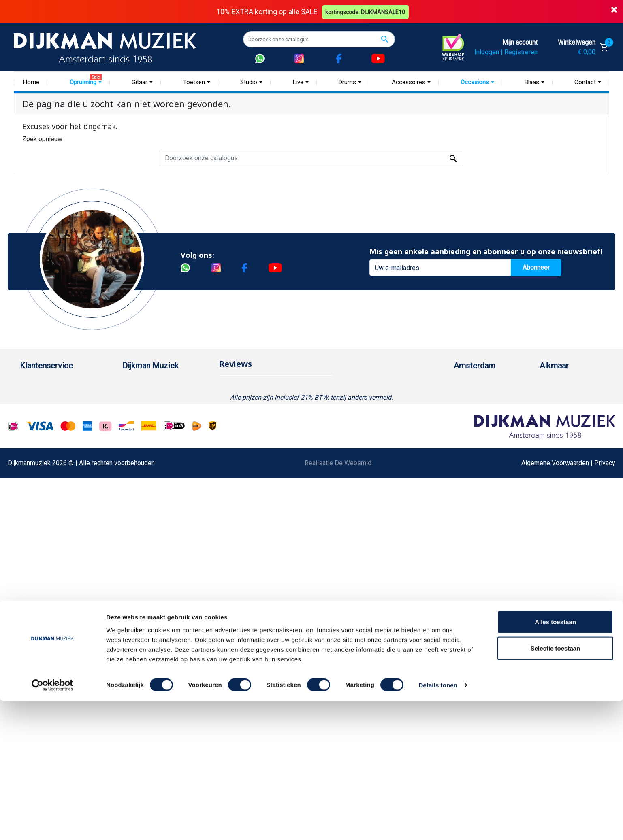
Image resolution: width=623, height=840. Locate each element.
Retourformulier (42, 527)
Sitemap (134, 424)
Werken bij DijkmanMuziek (160, 411)
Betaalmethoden (43, 398)
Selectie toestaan (556, 787)
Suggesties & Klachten (52, 501)
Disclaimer (35, 475)
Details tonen (438, 824)
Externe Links (39, 592)
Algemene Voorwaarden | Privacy (568, 677)
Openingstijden (483, 424)
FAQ (26, 450)
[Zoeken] (319, 39)
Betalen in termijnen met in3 (59, 553)
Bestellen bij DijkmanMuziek (60, 385)
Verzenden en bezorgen (54, 424)
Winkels (134, 437)
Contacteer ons (41, 579)
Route (470, 437)
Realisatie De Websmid (338, 677)
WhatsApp (34, 514)
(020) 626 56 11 (484, 411)
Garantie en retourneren (53, 411)
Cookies (32, 540)
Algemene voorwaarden (53, 437)
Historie (134, 398)
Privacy (30, 488)
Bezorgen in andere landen (58, 566)
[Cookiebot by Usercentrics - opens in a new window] (52, 824)
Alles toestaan (555, 760)
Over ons (135, 385)
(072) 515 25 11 (570, 411)
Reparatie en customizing (56, 463)
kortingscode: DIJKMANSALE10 (366, 11)
